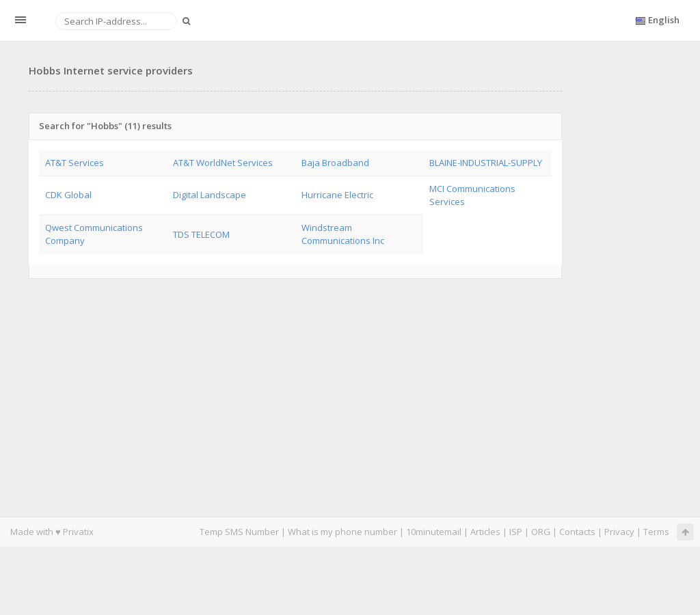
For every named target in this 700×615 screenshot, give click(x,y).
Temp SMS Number (239, 532)
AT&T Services (75, 163)
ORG (541, 532)
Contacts (577, 532)
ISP (516, 532)
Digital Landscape (210, 195)
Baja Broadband (335, 163)
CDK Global (68, 195)
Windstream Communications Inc (343, 234)
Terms (656, 532)
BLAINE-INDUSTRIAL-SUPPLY (486, 163)
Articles (485, 532)
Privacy (619, 532)
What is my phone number (342, 532)
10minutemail (434, 532)
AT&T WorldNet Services (223, 163)
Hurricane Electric (337, 195)
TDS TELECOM (201, 234)
